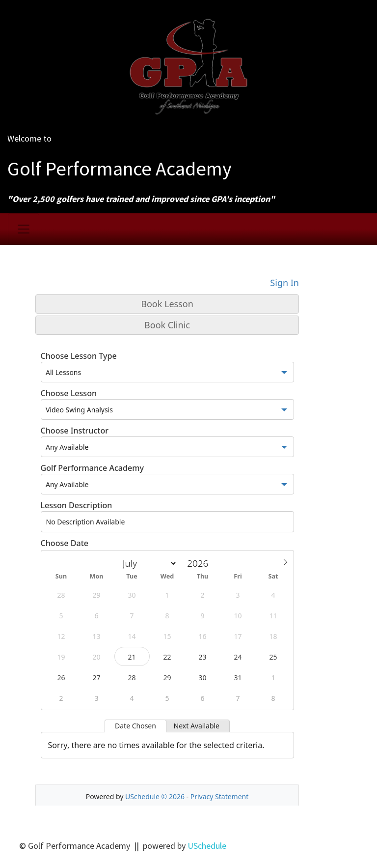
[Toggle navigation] (24, 229)
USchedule (207, 846)
